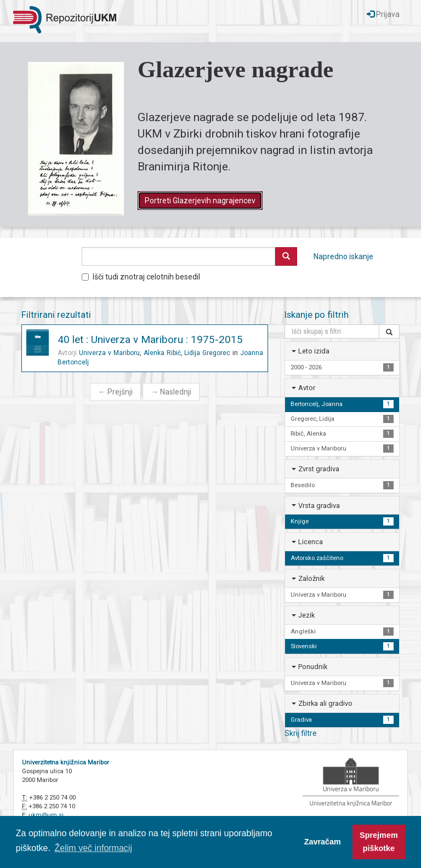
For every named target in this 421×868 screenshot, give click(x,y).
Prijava (383, 14)
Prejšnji (115, 392)
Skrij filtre (301, 733)
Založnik (311, 578)
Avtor (307, 388)
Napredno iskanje (343, 256)
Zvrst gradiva (319, 469)
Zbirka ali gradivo (325, 703)
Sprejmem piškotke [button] (379, 842)
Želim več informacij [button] (93, 848)
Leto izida (314, 351)
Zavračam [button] (323, 842)
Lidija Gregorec (207, 353)
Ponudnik (313, 667)
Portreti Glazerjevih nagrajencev (200, 201)
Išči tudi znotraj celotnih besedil (141, 277)
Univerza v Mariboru (109, 353)
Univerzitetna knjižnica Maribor (66, 763)
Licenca (311, 542)
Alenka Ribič (162, 353)
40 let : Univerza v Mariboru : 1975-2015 (150, 339)
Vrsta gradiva (319, 506)
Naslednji (171, 392)
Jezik (306, 615)
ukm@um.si (46, 815)
